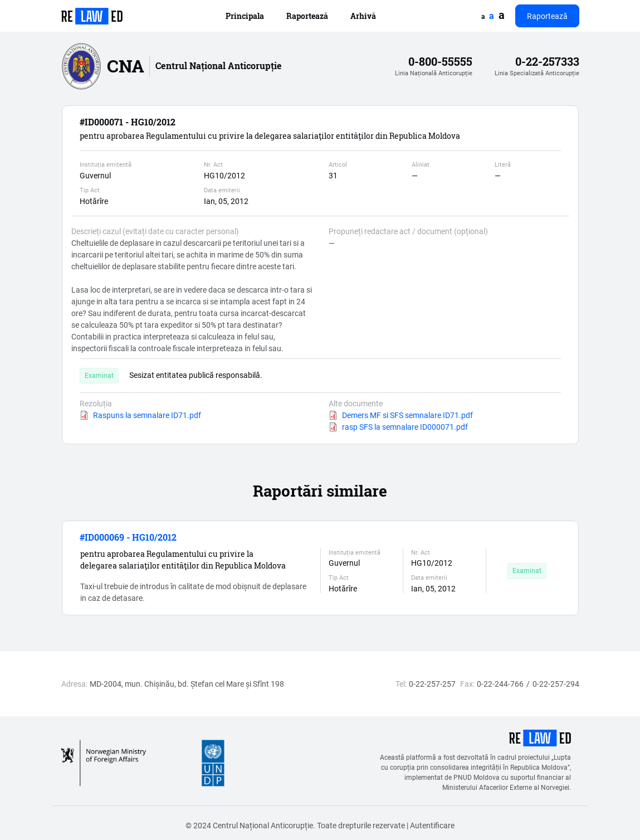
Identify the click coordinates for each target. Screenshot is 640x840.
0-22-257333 (547, 62)
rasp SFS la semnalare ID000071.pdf (405, 427)
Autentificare (432, 825)
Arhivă (363, 16)
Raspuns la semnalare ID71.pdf (147, 415)
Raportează (307, 16)
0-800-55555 (440, 62)
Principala (245, 16)
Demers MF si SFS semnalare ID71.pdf (407, 415)
